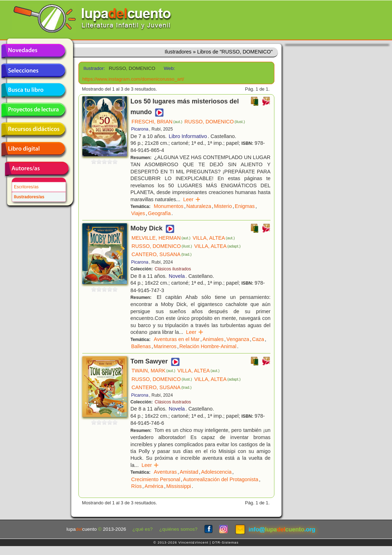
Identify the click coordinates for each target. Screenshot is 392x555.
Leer (192, 199)
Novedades (33, 51)
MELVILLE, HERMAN (161, 238)
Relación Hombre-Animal (208, 346)
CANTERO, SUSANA (162, 254)
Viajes (138, 213)
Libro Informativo (188, 136)
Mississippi (179, 486)
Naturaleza (199, 206)
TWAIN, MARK (153, 371)
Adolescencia (216, 472)
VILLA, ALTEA (213, 238)
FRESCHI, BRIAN (157, 122)
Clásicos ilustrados (173, 269)
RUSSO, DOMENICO (215, 122)
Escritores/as (26, 187)
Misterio (223, 206)
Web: (169, 68)
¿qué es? (143, 529)
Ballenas (141, 346)
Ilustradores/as (29, 197)
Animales (213, 339)
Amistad (189, 472)
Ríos (136, 486)
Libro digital (33, 149)
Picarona (140, 129)
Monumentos (169, 206)
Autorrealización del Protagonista (221, 479)
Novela (177, 276)
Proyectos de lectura (33, 110)
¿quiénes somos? (178, 529)
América (154, 486)
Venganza (238, 339)
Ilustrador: (94, 68)
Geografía (159, 213)
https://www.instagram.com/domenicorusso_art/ (133, 79)
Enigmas (245, 206)
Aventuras (166, 472)
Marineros (165, 346)
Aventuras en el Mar (177, 339)
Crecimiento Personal (156, 479)
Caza (258, 339)
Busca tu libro (33, 90)
